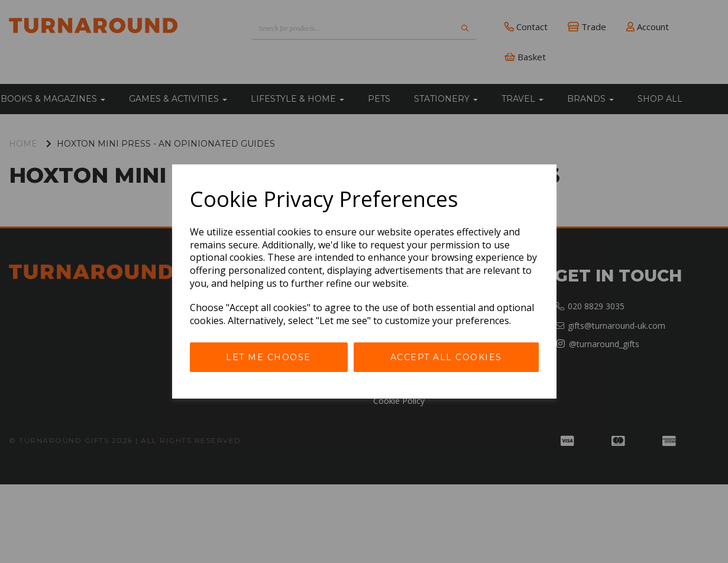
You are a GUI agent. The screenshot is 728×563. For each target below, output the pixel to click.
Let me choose (268, 357)
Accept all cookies (446, 357)
